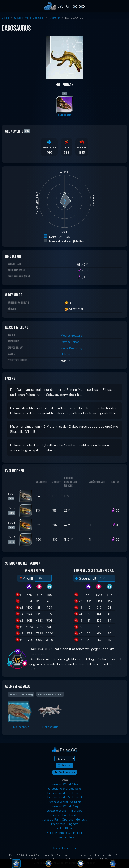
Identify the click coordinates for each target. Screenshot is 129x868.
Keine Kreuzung (71, 348)
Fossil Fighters (65, 837)
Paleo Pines (64, 828)
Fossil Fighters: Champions (65, 833)
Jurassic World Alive (65, 784)
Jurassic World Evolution (64, 802)
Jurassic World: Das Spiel (29, 18)
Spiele (5, 18)
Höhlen (65, 354)
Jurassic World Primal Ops (65, 811)
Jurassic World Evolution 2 (64, 797)
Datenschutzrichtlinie (65, 848)
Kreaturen (55, 18)
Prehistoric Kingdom (65, 824)
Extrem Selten (70, 342)
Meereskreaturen (72, 335)
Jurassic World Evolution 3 (64, 793)
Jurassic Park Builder (64, 815)
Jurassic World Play (64, 806)
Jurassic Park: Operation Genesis (65, 819)
